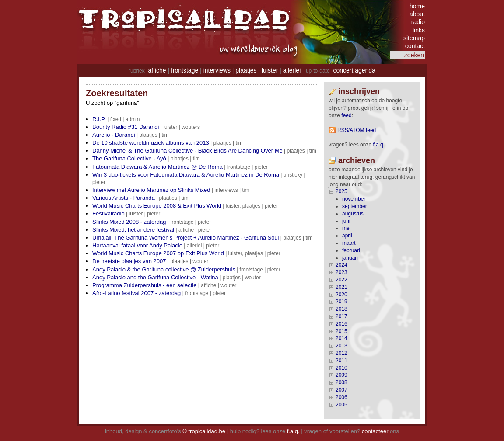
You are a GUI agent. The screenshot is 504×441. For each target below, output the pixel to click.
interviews (217, 70)
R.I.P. (99, 119)
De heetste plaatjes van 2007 (129, 261)
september (355, 206)
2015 (341, 331)
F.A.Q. (379, 145)
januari (350, 258)
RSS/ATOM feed (357, 130)
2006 (341, 397)
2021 (341, 287)
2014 (341, 338)
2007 (341, 390)
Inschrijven (359, 91)
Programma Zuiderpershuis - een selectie (144, 285)
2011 (341, 361)
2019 (341, 302)
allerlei (292, 70)
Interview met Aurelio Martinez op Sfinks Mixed (151, 190)
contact (415, 46)
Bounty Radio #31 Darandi (126, 127)
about (417, 14)
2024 (341, 265)
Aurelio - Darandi (114, 135)
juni (346, 221)
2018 (341, 309)
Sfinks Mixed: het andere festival (133, 230)
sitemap (414, 38)
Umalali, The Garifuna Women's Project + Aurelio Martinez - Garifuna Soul (186, 238)
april (347, 236)
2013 (341, 346)
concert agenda (354, 70)
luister (270, 70)
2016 (341, 324)
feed (346, 115)
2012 (341, 353)
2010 (341, 368)
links (419, 30)
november (354, 199)
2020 (341, 295)
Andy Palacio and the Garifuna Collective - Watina (155, 277)
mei (346, 228)
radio (418, 22)
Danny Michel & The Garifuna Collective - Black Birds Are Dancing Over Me (187, 151)
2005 (341, 405)
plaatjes (246, 70)
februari (351, 250)
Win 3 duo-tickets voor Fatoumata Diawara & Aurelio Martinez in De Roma (186, 175)
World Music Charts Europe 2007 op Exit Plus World (158, 253)
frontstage (185, 70)
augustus (353, 214)
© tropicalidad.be (204, 431)
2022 (341, 280)
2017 (341, 316)
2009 (341, 375)
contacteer (375, 431)
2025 (341, 191)
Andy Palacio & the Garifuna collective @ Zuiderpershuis (164, 269)
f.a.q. (293, 431)
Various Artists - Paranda (124, 198)
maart (349, 243)
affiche (157, 70)
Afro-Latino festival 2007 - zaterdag (136, 293)
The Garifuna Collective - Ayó (129, 158)
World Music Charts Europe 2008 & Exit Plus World (157, 206)
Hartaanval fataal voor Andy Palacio (137, 245)
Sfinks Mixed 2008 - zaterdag (129, 222)
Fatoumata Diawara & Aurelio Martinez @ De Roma (157, 167)
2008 (341, 382)
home (417, 6)
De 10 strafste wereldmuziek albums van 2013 (151, 143)
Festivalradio (108, 214)
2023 (341, 272)
